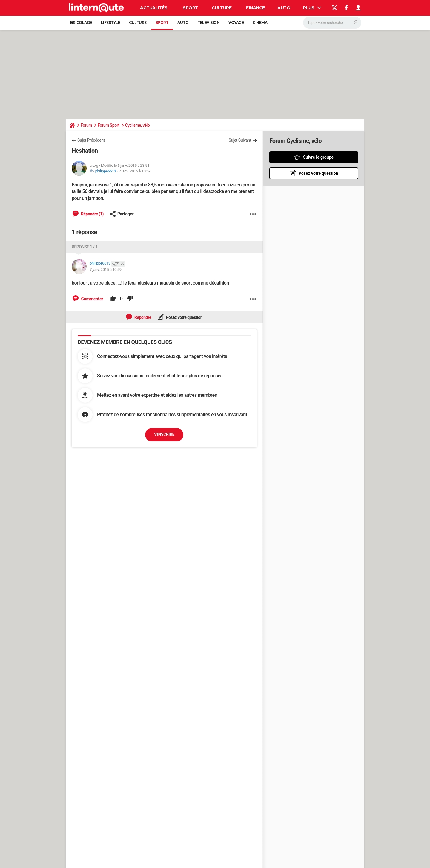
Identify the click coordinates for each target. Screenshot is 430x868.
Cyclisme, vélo (138, 125)
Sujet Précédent (91, 140)
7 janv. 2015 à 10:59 (135, 171)
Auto (284, 8)
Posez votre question (184, 317)
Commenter (92, 299)
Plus (312, 8)
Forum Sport (109, 125)
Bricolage (81, 23)
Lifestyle (111, 23)
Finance (255, 8)
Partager (122, 214)
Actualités (154, 8)
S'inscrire (164, 434)
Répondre (142, 317)
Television (208, 23)
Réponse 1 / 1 (85, 247)
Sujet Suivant (240, 140)
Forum (86, 125)
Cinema (260, 23)
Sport (190, 8)
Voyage (236, 23)
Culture (222, 8)
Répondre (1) (92, 214)
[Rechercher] (332, 23)
